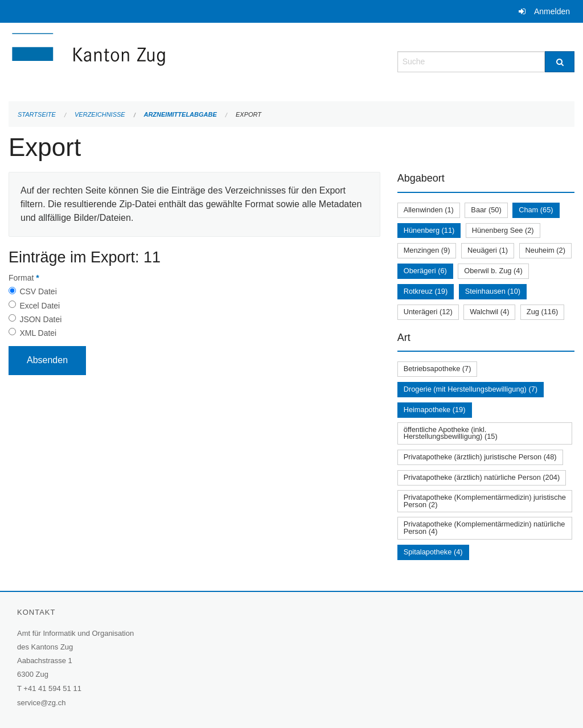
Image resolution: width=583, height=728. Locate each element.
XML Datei (38, 333)
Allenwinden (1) (429, 210)
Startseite (37, 114)
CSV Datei (38, 291)
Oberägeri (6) (425, 271)
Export (249, 114)
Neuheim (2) (545, 250)
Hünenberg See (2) (503, 230)
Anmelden (552, 11)
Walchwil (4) (489, 312)
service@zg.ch (41, 703)
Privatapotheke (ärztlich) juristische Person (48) (480, 457)
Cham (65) (536, 210)
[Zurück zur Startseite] (157, 61)
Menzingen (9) (427, 250)
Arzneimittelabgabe (180, 114)
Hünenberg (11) (429, 230)
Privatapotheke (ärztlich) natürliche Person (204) (482, 477)
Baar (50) (486, 210)
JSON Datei (40, 319)
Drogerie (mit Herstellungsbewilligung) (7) (471, 389)
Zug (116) (542, 312)
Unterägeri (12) (428, 312)
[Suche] (560, 62)
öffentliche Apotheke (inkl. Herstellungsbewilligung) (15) (451, 433)
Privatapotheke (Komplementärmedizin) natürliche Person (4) (485, 528)
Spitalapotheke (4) (433, 552)
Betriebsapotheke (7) (438, 369)
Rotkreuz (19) (426, 291)
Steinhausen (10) (493, 291)
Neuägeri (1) (488, 250)
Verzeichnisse (100, 114)
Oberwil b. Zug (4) (493, 271)
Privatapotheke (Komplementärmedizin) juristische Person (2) (485, 501)
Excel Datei (40, 306)
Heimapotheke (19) (435, 410)
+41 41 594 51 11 (52, 688)
